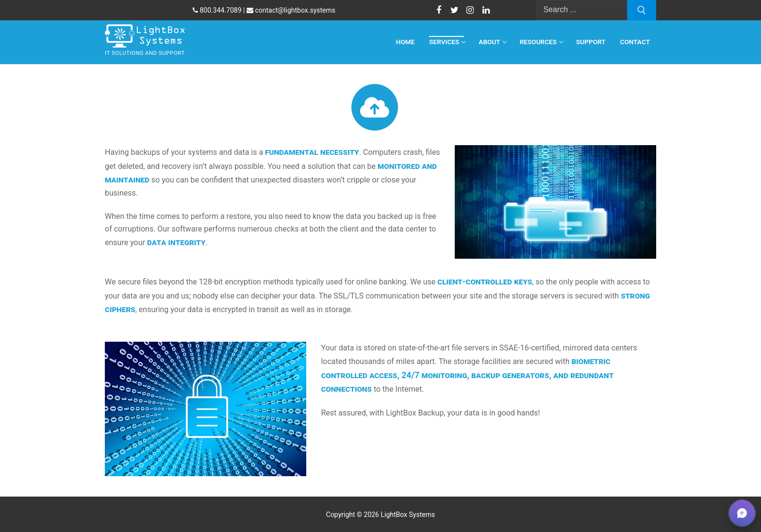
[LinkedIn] (486, 10)
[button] (742, 513)
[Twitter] (454, 10)
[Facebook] (439, 10)
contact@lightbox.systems (291, 10)
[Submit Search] (642, 10)
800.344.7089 (217, 10)
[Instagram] (470, 10)
